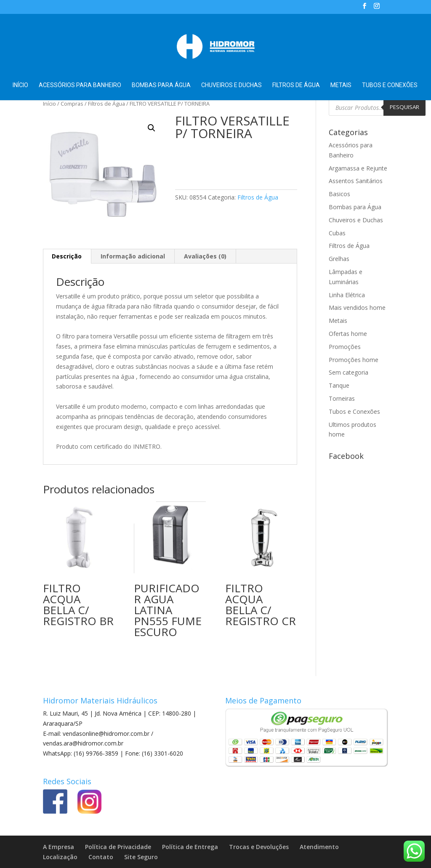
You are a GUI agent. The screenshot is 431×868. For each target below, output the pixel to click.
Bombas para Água (161, 85)
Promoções (345, 347)
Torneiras (342, 398)
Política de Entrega (190, 847)
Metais (341, 85)
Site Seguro (141, 857)
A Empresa (59, 847)
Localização (60, 857)
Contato (101, 857)
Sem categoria (349, 372)
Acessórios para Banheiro (80, 85)
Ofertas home (348, 334)
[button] (152, 128)
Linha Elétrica (347, 295)
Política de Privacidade (118, 847)
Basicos (339, 194)
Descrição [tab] (67, 256)
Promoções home (354, 360)
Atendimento (319, 847)
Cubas (337, 233)
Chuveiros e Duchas (231, 85)
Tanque (339, 385)
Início (20, 85)
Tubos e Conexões (390, 85)
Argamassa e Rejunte (358, 168)
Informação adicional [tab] (133, 256)
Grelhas (339, 259)
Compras (72, 104)
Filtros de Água (296, 85)
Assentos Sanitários (356, 181)
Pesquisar (404, 107)
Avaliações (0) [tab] (205, 256)
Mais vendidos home (357, 308)
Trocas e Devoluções (259, 847)
